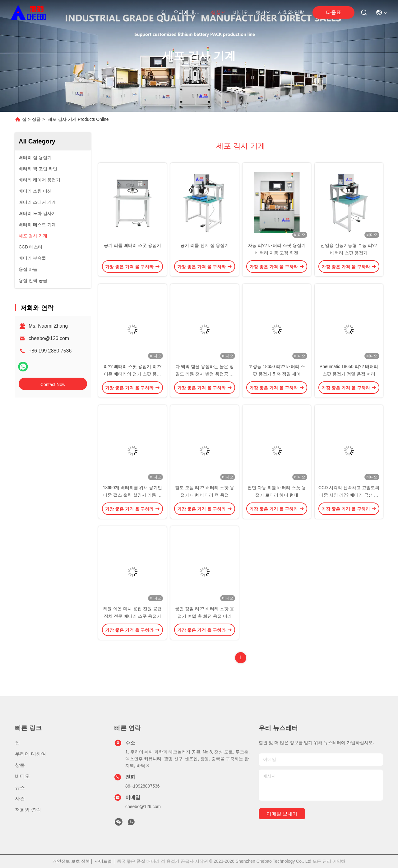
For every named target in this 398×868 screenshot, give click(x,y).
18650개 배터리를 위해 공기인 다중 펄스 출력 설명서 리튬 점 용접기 (133, 495)
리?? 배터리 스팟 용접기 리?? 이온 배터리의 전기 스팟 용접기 (133, 374)
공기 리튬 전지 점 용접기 (205, 245)
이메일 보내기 (282, 814)
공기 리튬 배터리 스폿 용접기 (132, 245)
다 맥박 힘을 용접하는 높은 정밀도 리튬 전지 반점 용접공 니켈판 (204, 374)
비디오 (241, 12)
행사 (263, 13)
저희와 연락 (291, 12)
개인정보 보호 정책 (71, 861)
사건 (20, 799)
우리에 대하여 (188, 12)
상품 (218, 13)
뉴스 (20, 787)
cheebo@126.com (49, 338)
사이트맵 (103, 861)
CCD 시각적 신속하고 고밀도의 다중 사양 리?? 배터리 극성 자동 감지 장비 (349, 495)
